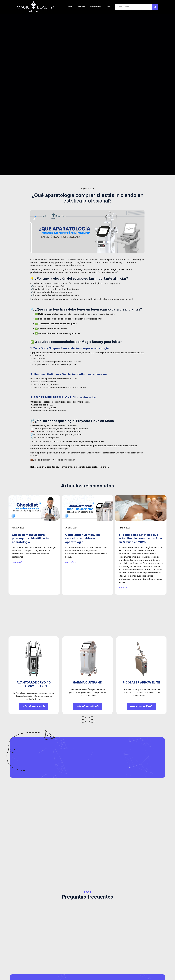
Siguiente (120, 898)
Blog (108, 7)
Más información (34, 531)
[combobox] (51, 873)
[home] (36, 7)
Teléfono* (51, 866)
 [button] (92, 544)
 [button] (83, 544)
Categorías (96, 7)
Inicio (69, 7)
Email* (49, 881)
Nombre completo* (56, 852)
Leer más (17, 387)
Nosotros (81, 7)
